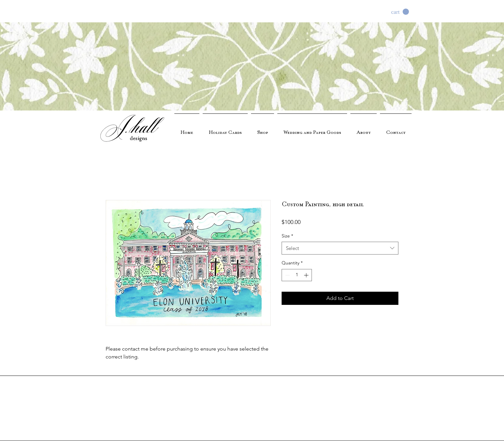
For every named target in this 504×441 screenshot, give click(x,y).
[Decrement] (287, 275)
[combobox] (340, 248)
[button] (400, 12)
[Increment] (307, 275)
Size (287, 236)
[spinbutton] (297, 275)
